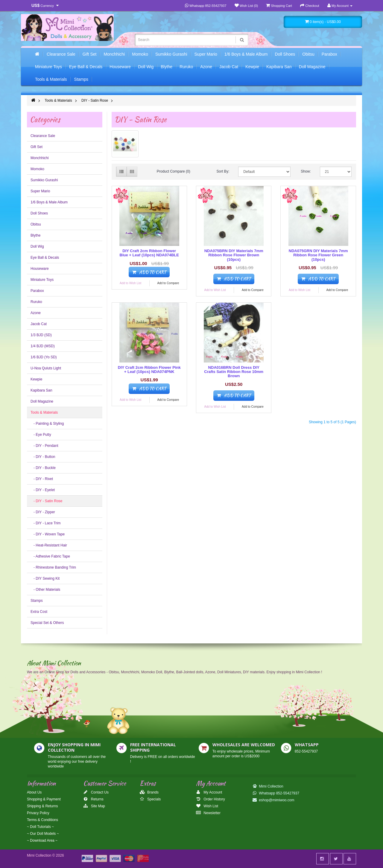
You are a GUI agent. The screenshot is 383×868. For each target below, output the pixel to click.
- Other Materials (45, 590)
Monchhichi (114, 54)
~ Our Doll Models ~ (43, 834)
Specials (150, 799)
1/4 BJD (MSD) (43, 346)
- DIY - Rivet (42, 479)
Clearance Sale (61, 54)
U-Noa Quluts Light (46, 368)
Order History (211, 799)
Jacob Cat (229, 67)
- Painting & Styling (47, 424)
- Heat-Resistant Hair (49, 545)
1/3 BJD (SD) (41, 335)
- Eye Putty (41, 435)
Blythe (167, 67)
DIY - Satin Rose (95, 100)
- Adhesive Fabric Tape (50, 556)
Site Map (94, 806)
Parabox (329, 54)
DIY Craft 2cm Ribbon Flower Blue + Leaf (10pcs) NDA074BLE (149, 253)
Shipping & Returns (42, 806)
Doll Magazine (312, 67)
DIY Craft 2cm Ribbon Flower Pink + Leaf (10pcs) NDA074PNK (149, 370)
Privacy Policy (38, 813)
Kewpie (252, 67)
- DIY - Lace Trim (45, 523)
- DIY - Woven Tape (48, 534)
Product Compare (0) (174, 171)
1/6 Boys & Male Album (246, 54)
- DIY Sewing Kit (45, 578)
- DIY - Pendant (44, 446)
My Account (209, 792)
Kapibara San (279, 67)
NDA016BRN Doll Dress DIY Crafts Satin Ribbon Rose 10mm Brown (234, 372)
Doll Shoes (285, 54)
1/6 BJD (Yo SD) (44, 357)
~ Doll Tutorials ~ (40, 827)
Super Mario (206, 54)
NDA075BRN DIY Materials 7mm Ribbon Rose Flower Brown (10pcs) (234, 255)
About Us (34, 792)
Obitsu (308, 54)
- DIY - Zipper (43, 512)
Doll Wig (146, 67)
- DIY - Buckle (43, 468)
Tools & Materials (51, 79)
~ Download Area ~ (42, 840)
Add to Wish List (130, 283)
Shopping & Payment (44, 799)
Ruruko (186, 67)
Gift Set (90, 54)
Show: (306, 171)
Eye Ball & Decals (86, 67)
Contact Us (96, 792)
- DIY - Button (43, 457)
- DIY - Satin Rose (46, 501)
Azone (206, 67)
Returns (93, 799)
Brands (149, 792)
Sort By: (223, 171)
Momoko (140, 54)
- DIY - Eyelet (43, 490)
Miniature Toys (48, 67)
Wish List (207, 806)
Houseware (120, 67)
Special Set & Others (47, 623)
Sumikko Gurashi (171, 54)
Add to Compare (168, 283)
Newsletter (208, 813)
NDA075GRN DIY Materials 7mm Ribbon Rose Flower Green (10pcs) (318, 255)
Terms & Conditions (42, 820)
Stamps (81, 79)
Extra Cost (39, 612)
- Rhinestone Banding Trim (53, 567)
